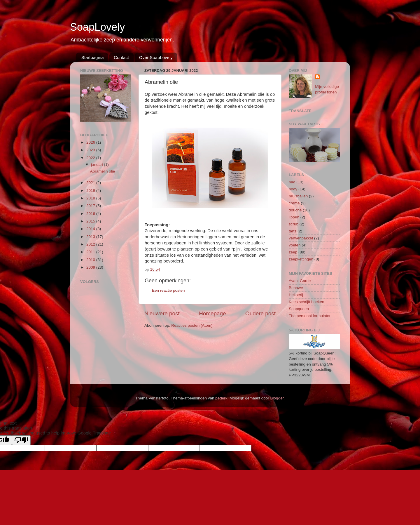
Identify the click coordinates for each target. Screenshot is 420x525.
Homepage (212, 313)
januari (97, 165)
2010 (91, 260)
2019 (91, 191)
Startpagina (93, 57)
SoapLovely (97, 27)
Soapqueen (299, 309)
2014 (91, 229)
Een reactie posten (168, 290)
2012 (91, 244)
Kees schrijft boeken (307, 302)
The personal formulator (310, 316)
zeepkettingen (301, 259)
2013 (91, 237)
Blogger (277, 398)
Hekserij (296, 295)
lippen (294, 217)
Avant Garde (300, 281)
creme (294, 203)
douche (295, 210)
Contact (121, 57)
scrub (294, 224)
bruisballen (298, 196)
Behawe (296, 288)
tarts (293, 231)
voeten (295, 245)
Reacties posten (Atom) (192, 325)
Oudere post (260, 313)
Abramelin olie (103, 171)
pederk (221, 398)
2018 (91, 198)
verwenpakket (301, 238)
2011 (91, 252)
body (293, 189)
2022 (91, 158)
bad (292, 182)
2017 (91, 206)
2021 (91, 183)
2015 (91, 221)
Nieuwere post (162, 313)
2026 (91, 142)
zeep (293, 252)
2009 (91, 267)
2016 (91, 214)
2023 (91, 150)
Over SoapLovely (156, 57)
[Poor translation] (21, 440)
